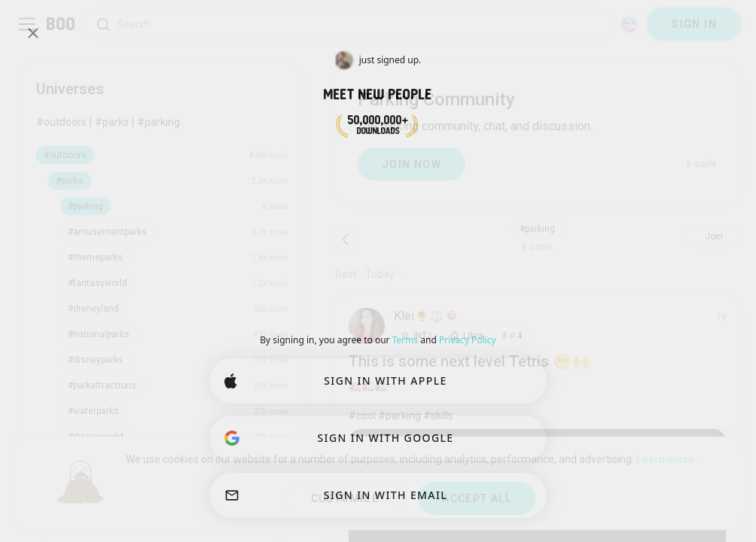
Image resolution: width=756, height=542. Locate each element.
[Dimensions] (629, 24)
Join (714, 236)
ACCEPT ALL (477, 498)
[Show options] (371, 274)
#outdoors (61, 122)
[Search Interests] (348, 24)
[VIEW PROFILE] (367, 326)
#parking (159, 122)
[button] (416, 336)
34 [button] (512, 336)
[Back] (346, 239)
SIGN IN (694, 24)
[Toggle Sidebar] (27, 24)
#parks (112, 122)
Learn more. (667, 459)
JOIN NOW (412, 164)
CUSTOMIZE (345, 498)
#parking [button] (537, 229)
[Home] (61, 24)
